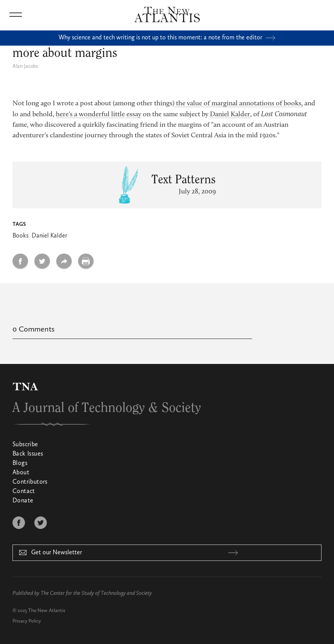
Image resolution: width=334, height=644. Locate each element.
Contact (24, 491)
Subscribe (25, 445)
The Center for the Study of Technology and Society (96, 593)
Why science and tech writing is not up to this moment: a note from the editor (167, 38)
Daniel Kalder (230, 115)
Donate (23, 501)
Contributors (30, 482)
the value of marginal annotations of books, (239, 104)
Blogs (20, 463)
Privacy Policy (27, 621)
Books (20, 236)
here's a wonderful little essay (99, 115)
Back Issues (28, 454)
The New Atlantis (47, 611)
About (21, 473)
